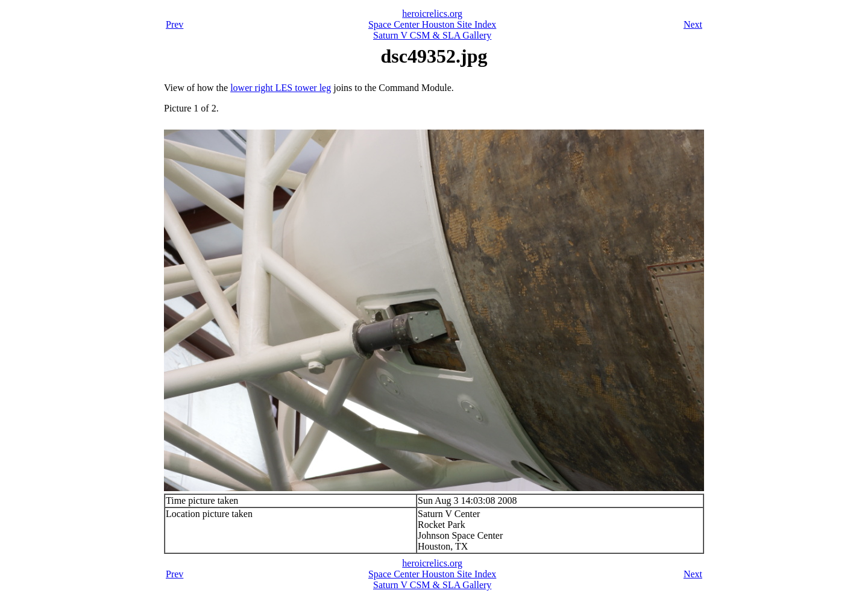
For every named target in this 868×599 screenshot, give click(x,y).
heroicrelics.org (432, 14)
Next (693, 24)
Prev (175, 24)
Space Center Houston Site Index (432, 24)
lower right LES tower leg (281, 88)
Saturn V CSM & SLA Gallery (432, 35)
